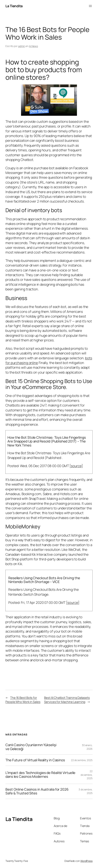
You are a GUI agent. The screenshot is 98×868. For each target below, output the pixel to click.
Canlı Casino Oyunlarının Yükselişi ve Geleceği (31, 747)
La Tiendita (14, 6)
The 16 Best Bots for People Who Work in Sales (23, 700)
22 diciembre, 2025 (82, 760)
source (76, 466)
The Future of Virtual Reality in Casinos (35, 760)
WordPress (86, 861)
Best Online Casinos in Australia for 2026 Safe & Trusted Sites (37, 791)
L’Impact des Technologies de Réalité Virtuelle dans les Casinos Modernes (40, 775)
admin (22, 46)
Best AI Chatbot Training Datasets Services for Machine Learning (67, 700)
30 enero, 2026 (87, 747)
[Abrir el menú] (90, 6)
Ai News (33, 46)
